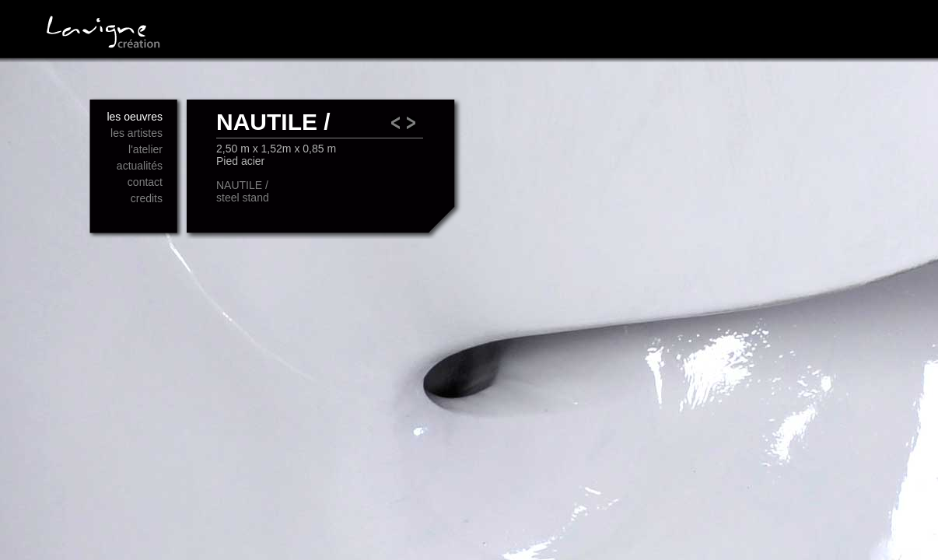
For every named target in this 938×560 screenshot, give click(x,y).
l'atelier (145, 149)
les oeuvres (135, 117)
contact (145, 182)
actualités (140, 166)
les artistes (136, 133)
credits (147, 198)
